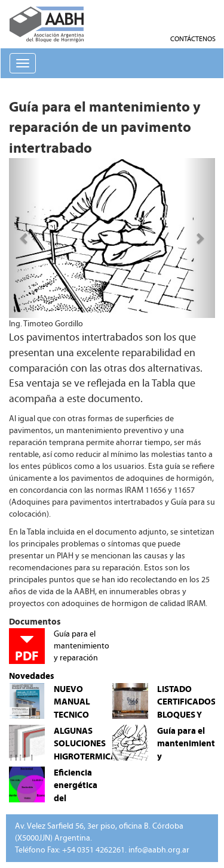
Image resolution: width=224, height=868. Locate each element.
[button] (24, 238)
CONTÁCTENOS (193, 39)
